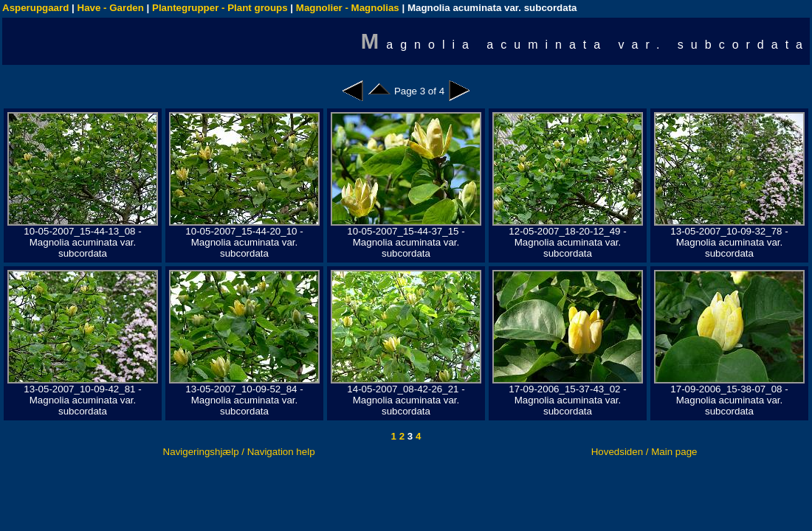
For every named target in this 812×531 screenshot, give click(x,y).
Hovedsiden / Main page (644, 452)
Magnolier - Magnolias (348, 8)
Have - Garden (111, 8)
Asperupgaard (35, 8)
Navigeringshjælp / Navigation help (239, 452)
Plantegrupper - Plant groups (220, 8)
